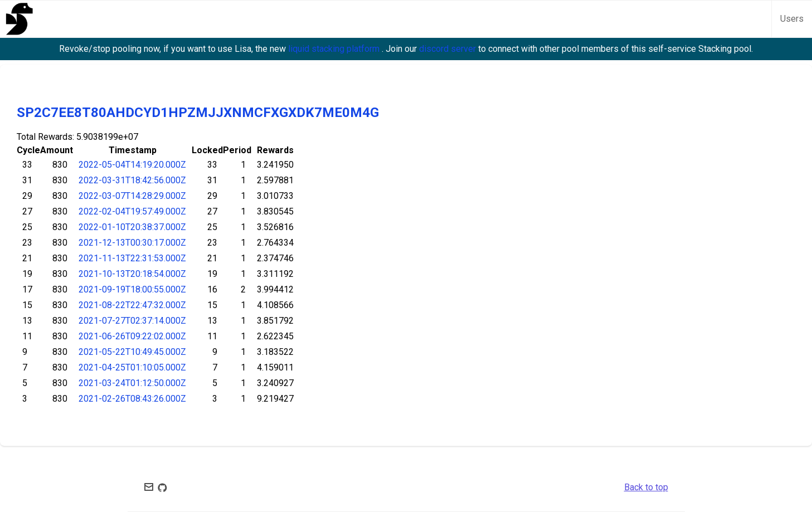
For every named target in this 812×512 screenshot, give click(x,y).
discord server (449, 49)
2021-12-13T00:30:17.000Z (132, 243)
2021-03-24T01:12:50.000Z (132, 383)
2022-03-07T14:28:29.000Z (132, 196)
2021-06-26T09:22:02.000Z (132, 336)
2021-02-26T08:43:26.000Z (132, 399)
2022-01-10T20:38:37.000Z (132, 227)
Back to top (646, 487)
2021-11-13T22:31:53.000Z (132, 258)
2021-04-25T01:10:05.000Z (132, 367)
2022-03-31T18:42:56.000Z (132, 180)
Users (792, 19)
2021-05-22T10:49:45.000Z (132, 352)
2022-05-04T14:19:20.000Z (132, 165)
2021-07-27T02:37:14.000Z (132, 321)
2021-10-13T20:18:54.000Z (132, 274)
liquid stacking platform (335, 49)
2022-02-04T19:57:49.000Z (132, 211)
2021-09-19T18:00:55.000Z (132, 289)
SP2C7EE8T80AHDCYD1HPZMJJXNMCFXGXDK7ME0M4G (198, 113)
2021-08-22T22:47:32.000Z (132, 305)
